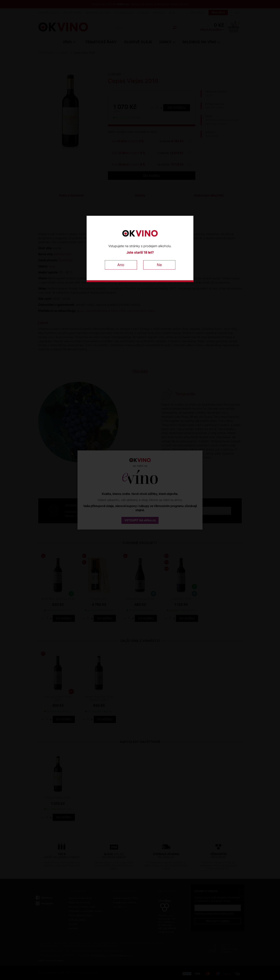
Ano (121, 265)
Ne (159, 265)
